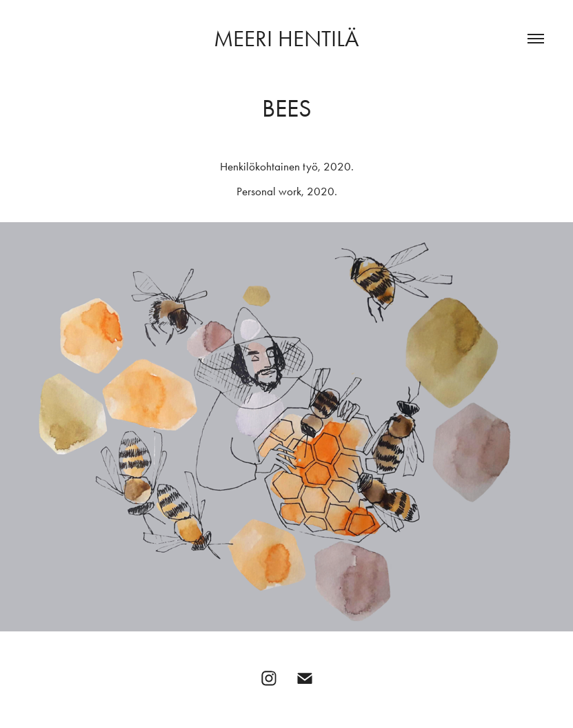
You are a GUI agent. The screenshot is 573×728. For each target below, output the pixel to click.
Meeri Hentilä (286, 38)
